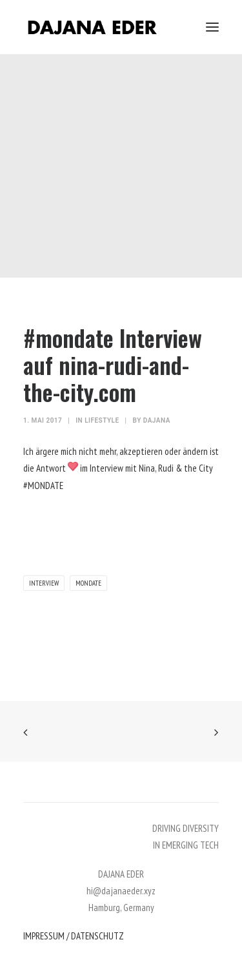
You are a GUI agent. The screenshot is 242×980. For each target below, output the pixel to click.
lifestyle (102, 420)
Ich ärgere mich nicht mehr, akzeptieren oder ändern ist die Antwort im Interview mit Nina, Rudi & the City (121, 468)
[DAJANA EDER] (92, 27)
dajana (157, 420)
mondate (88, 583)
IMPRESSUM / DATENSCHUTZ (74, 936)
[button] (212, 27)
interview (44, 583)
